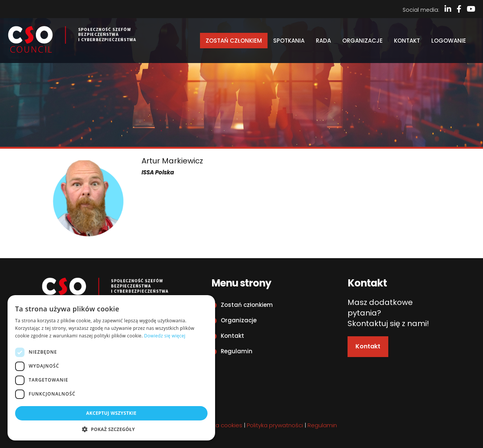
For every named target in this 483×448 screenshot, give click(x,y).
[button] (111, 429)
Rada (323, 41)
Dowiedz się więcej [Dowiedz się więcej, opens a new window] (165, 336)
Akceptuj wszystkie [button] (111, 413)
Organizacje (362, 41)
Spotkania (289, 41)
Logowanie (449, 41)
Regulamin (237, 351)
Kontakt (407, 41)
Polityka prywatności (275, 425)
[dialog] (111, 368)
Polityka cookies (220, 425)
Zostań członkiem (234, 41)
